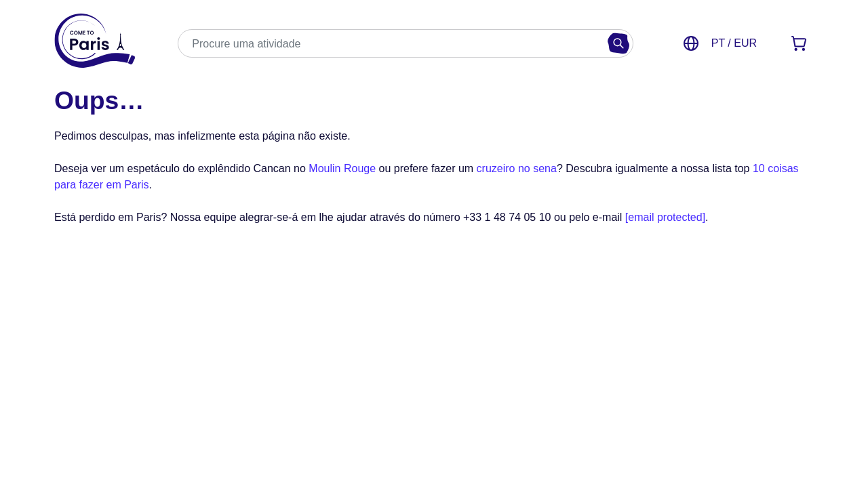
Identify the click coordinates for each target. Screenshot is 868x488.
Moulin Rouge (342, 168)
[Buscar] (618, 43)
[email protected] (665, 217)
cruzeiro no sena (517, 168)
